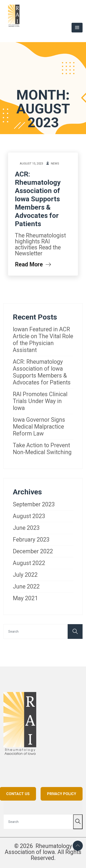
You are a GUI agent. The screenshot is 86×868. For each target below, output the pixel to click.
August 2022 (29, 563)
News (55, 163)
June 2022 (26, 587)
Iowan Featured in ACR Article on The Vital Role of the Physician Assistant (43, 340)
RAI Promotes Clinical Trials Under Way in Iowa (40, 401)
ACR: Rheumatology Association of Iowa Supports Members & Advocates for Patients (38, 199)
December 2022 (33, 551)
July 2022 (25, 575)
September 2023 (34, 504)
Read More (33, 264)
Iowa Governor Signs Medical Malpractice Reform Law (39, 427)
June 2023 (26, 528)
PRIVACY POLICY (62, 794)
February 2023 (31, 540)
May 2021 (25, 598)
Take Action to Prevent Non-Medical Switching (42, 449)
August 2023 (29, 516)
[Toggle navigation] (77, 28)
